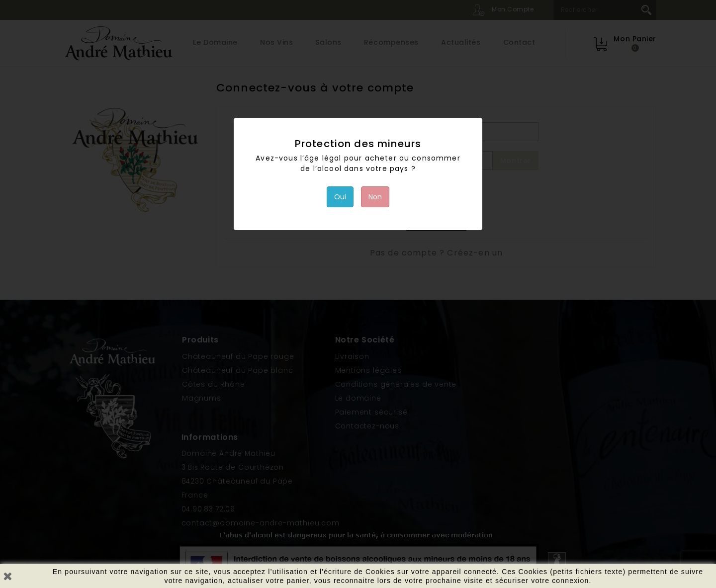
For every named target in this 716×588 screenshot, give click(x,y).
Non (375, 197)
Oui (340, 197)
